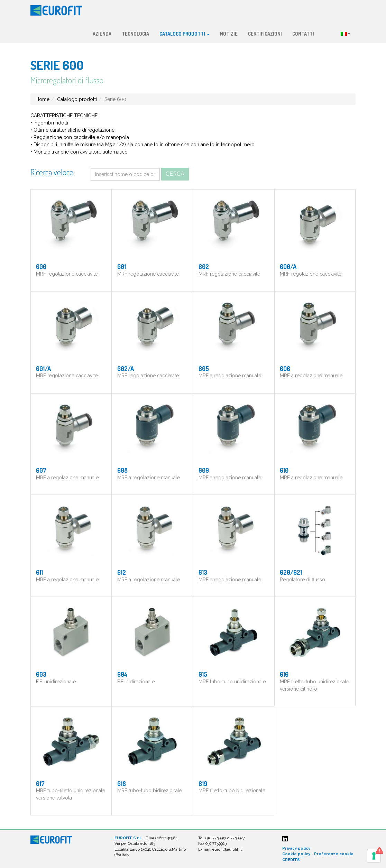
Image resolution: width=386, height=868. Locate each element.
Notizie (229, 34)
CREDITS (291, 860)
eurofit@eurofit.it (227, 849)
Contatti (303, 34)
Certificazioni (265, 34)
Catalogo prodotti (185, 34)
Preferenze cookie (334, 854)
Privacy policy (296, 848)
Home (43, 99)
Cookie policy (296, 854)
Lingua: (346, 34)
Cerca (175, 174)
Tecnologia (135, 34)
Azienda (102, 34)
